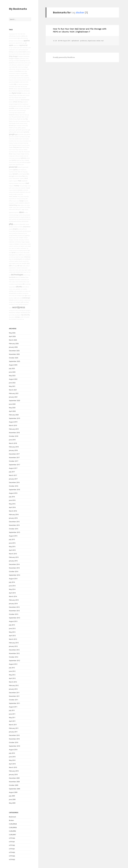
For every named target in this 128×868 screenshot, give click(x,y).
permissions (23, 219)
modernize (20, 194)
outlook (11, 215)
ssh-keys (14, 266)
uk (26, 287)
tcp (10, 275)
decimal (23, 87)
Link (56, 41)
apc (24, 43)
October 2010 (14, 742)
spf (21, 263)
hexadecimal (27, 141)
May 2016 (12, 504)
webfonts (17, 300)
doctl (13, 98)
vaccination (20, 291)
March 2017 (13, 475)
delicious (85, 41)
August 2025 (13, 365)
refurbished (18, 242)
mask (13, 188)
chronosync (23, 69)
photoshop (25, 221)
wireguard (25, 304)
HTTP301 (12, 842)
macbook (25, 181)
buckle (25, 63)
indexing (27, 154)
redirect (27, 240)
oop (23, 209)
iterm (23, 160)
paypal (22, 217)
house (23, 145)
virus (10, 296)
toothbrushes (22, 282)
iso (21, 160)
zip (23, 319)
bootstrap (23, 61)
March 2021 (13, 390)
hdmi (10, 139)
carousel (27, 65)
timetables (17, 280)
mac (20, 181)
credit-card (22, 82)
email (29, 106)
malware (11, 186)
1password (12, 34)
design (15, 89)
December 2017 (14, 454)
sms (13, 259)
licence (17, 176)
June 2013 (12, 628)
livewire (22, 178)
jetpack (20, 167)
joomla (11, 170)
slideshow (27, 257)
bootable (17, 61)
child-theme (12, 69)
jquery (16, 169)
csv (17, 84)
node (11, 207)
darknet (21, 84)
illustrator (27, 152)
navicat (26, 201)
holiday (11, 143)
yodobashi (14, 319)
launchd (20, 174)
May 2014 (12, 589)
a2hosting (12, 36)
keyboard (24, 170)
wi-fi (14, 302)
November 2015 (14, 525)
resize (29, 244)
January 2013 (13, 646)
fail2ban (17, 115)
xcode (22, 317)
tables (29, 270)
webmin (22, 300)
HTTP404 (12, 856)
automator (12, 50)
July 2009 (12, 796)
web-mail (19, 298)
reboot (26, 238)
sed (29, 250)
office (29, 207)
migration (22, 192)
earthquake (12, 106)
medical (15, 190)
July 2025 (12, 368)
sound (20, 261)
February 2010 (14, 771)
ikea (20, 152)
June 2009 (12, 799)
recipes (11, 240)
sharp (17, 255)
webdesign (26, 298)
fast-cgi (27, 115)
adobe (23, 36)
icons (16, 152)
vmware (19, 295)
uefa (24, 287)
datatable (12, 87)
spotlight (24, 263)
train (28, 282)
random (21, 238)
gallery (20, 128)
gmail (18, 132)
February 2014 (14, 600)
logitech (15, 181)
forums (11, 125)
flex (27, 119)
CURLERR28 (13, 824)
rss (10, 248)
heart (21, 139)
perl (18, 219)
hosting (26, 143)
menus (11, 192)
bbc (10, 54)
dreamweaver (25, 100)
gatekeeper (12, 130)
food (10, 123)
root (26, 246)
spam (10, 263)
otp (27, 212)
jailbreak (24, 162)
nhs (25, 205)
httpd (14, 150)
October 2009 (14, 785)
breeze (28, 61)
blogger (15, 56)
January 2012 (13, 689)
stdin (24, 266)
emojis (16, 108)
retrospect (21, 246)
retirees (16, 246)
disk (29, 93)
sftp (25, 253)
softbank (28, 259)
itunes (27, 160)
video (26, 291)
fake (21, 115)
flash (19, 119)
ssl (18, 266)
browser (12, 63)
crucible (11, 84)
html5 (24, 147)
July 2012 (12, 668)
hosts (10, 145)
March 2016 (13, 511)
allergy (26, 38)
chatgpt (26, 67)
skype (22, 257)
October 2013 (14, 614)
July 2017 (12, 472)
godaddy (27, 132)
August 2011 (13, 707)
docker (28, 95)
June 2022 (12, 383)
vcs (24, 291)
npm (18, 207)
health (17, 139)
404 (24, 34)
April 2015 (12, 550)
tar (27, 272)
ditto (19, 95)
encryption (27, 108)
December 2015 (14, 522)
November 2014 (14, 568)
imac (11, 154)
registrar (11, 244)
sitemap (13, 257)
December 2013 (14, 607)
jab (21, 162)
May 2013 (12, 632)
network (21, 203)
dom (20, 98)
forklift (18, 123)
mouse (19, 199)
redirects (12, 242)
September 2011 (14, 703)
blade (24, 54)
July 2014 (12, 582)
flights (11, 121)
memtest (25, 190)
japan (29, 162)
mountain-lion (13, 199)
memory (20, 190)
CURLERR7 (12, 835)
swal (20, 270)
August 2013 (13, 621)
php (11, 224)
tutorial (20, 284)
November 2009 (14, 782)
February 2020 (14, 415)
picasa (27, 224)
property (20, 235)
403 (22, 34)
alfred (22, 38)
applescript (23, 45)
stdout (28, 266)
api (26, 43)
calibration (14, 65)
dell (26, 87)
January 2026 (13, 347)
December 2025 (14, 351)
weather (11, 298)
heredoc (11, 141)
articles (15, 48)
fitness (15, 119)
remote (16, 244)
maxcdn (23, 188)
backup (11, 52)
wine (17, 304)
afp (26, 36)
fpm (15, 126)
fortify (25, 123)
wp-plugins (18, 315)
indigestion (12, 156)
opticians (16, 212)
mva (18, 201)
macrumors (22, 183)
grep (25, 134)
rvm (15, 248)
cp (30, 80)
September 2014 (14, 575)
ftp (27, 126)
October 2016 (14, 486)
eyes (24, 113)
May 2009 (12, 803)
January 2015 (13, 561)
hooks (21, 143)
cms (23, 71)
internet (26, 156)
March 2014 (13, 596)
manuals (22, 186)
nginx (22, 205)
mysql (21, 201)
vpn (23, 295)
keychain (11, 172)
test (16, 277)
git (29, 130)
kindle (16, 172)
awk (20, 50)
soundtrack (25, 261)
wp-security (25, 315)
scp (27, 248)
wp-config (12, 315)
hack (13, 137)
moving (23, 199)
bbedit (13, 54)
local (26, 178)
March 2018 (13, 443)
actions (19, 36)
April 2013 (12, 636)
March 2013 (13, 639)
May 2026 (12, 333)
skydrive (18, 257)
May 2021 (12, 386)
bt (15, 63)
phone (29, 219)
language (25, 172)
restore (11, 246)
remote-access (23, 244)
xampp (17, 317)
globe (15, 132)
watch (29, 296)
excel (18, 110)
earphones (25, 104)
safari (18, 248)
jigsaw (24, 167)
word (10, 308)
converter (17, 76)
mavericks (18, 188)
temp (29, 275)
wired (20, 304)
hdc (26, 137)
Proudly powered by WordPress (64, 57)
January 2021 (13, 397)
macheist (11, 183)
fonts (28, 121)
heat (24, 139)
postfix (20, 231)
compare (18, 73)
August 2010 (13, 750)
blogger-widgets (14, 58)
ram (17, 238)
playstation (27, 227)
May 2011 (12, 718)
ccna (13, 67)
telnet (25, 275)
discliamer (25, 93)
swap (23, 270)
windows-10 (12, 304)
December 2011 (14, 693)
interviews (12, 158)
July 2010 (12, 753)
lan (21, 172)
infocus (17, 156)
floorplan (16, 121)
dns (21, 95)
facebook (12, 115)
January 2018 (13, 450)
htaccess (16, 147)
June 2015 (12, 543)
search (25, 250)
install (21, 156)
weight (11, 302)
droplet (11, 104)
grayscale (21, 134)
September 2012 (14, 661)
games (24, 128)
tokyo (14, 282)
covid (28, 80)
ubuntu (19, 287)
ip (18, 158)
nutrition (22, 207)
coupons (11, 80)
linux (21, 176)
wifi (22, 302)
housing (27, 145)
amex (16, 41)
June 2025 (12, 372)
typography (12, 287)
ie (18, 152)
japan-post (12, 165)
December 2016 (14, 482)
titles (10, 282)
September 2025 (14, 361)
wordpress (19, 307)
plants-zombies (18, 227)
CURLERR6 (12, 831)
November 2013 (14, 611)
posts (10, 233)
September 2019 (14, 418)
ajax (19, 38)
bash (24, 52)
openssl (11, 212)
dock (24, 95)
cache (29, 63)
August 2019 (13, 422)
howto (11, 147)
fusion (11, 128)
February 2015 (14, 557)
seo (10, 253)
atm (21, 48)
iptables (14, 160)
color (26, 71)
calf (10, 65)
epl (10, 111)
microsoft (16, 192)
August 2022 (13, 379)
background (25, 50)
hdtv (13, 139)
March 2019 (13, 425)
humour (21, 150)
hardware (22, 137)
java (23, 165)
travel (16, 284)
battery (28, 52)
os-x (21, 212)
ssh (10, 266)
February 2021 (14, 393)
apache (27, 41)
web (15, 298)
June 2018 (12, 440)
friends (24, 126)
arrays (11, 48)
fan (23, 115)
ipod (10, 160)
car (23, 65)
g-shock (15, 128)
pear (10, 219)
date (16, 87)
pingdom (11, 227)
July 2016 (12, 497)
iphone (24, 158)
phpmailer (22, 224)
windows (26, 302)
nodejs (14, 207)
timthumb (24, 280)
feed (10, 117)
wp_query (12, 317)
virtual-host (12, 293)
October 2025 (14, 358)
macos (16, 183)
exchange (23, 110)
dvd (19, 104)
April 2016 (12, 507)
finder (27, 117)
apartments (19, 43)
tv (24, 284)
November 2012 (14, 653)
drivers (11, 102)
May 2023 (12, 376)
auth (29, 48)
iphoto (28, 158)
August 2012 (13, 664)
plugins (15, 229)
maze (10, 190)
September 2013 (14, 618)
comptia (11, 76)
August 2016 (13, 493)
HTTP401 (12, 849)
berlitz (17, 54)
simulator (28, 255)
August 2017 (13, 468)
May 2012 (12, 675)
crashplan (16, 82)
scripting (20, 250)
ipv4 (18, 160)
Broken (11, 820)
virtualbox (19, 293)
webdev (11, 300)
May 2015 (12, 547)
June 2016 (12, 500)
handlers (17, 137)
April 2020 (12, 411)
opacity (26, 210)
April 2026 (12, 336)
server (14, 252)
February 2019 (14, 429)
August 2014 (13, 579)
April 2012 (12, 678)
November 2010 (14, 739)
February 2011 (14, 728)
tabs (14, 272)
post (17, 231)
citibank (11, 71)
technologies (17, 275)
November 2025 (14, 354)
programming (13, 235)
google (12, 134)
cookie (22, 76)
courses (24, 80)
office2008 (12, 210)
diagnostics (21, 91)
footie (14, 123)
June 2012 (12, 671)
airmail (11, 38)
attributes (25, 48)
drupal (15, 104)
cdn (16, 67)
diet (10, 93)
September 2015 (14, 532)
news (19, 205)
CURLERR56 (13, 827)
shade (28, 253)
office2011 (18, 209)
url (21, 289)
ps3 (24, 236)
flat (21, 119)
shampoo (12, 255)
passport (28, 215)
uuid (15, 291)
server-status (20, 253)
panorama (22, 215)
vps (26, 295)
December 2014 (14, 564)
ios (16, 158)
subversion (12, 270)
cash (10, 67)
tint (28, 280)
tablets (11, 272)
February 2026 (14, 344)
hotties (19, 145)
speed (18, 263)
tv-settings (28, 284)
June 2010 (12, 757)
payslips (27, 217)
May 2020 (12, 408)
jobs (27, 167)
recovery (21, 240)
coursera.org (18, 80)
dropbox (25, 102)
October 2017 (14, 461)
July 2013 (12, 625)
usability (25, 289)
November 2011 (14, 696)
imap (22, 154)
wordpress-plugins (25, 310)
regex (23, 242)
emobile (12, 108)
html (21, 147)
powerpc (15, 233)
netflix (17, 203)
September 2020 (14, 401)
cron (27, 82)
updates (18, 289)
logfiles (11, 181)
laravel (15, 174)
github (11, 132)
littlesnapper (16, 178)
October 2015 (14, 529)
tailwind (18, 272)
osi (25, 212)
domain (24, 98)
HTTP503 (12, 860)
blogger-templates (24, 56)
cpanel (11, 82)
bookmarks (22, 59)
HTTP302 (12, 845)
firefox (11, 119)
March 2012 (13, 682)
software (12, 261)
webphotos (27, 300)
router (29, 246)
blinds (28, 54)
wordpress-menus (14, 310)
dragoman (17, 100)
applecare (16, 45)
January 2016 (13, 518)
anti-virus (20, 41)
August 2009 (13, 792)
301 (17, 34)
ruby (12, 248)
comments (12, 73)
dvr (21, 104)
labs (19, 172)
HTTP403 (12, 852)
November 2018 (14, 433)
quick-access (12, 238)
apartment (12, 43)
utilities (11, 291)
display (11, 95)
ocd (26, 207)
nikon (28, 205)
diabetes (15, 91)
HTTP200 (12, 838)
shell (20, 255)
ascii (18, 48)
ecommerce (20, 106)
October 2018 (14, 436)
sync (26, 270)
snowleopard (18, 259)
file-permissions (17, 117)
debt (19, 87)
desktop (20, 89)
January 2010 (13, 775)
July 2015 (12, 539)
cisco (28, 69)
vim (29, 291)
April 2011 (12, 721)
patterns (18, 217)
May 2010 (12, 760)
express (20, 113)
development (26, 89)
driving (20, 102)
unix (14, 289)
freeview (19, 126)
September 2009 (14, 789)
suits (17, 270)
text (19, 277)
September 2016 (14, 490)
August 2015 (13, 536)
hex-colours (20, 141)
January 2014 (13, 604)
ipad (20, 158)
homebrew (16, 143)
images (18, 154)
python (27, 235)
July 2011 (12, 710)
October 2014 (14, 571)
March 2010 (13, 767)
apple (11, 45)
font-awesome (22, 121)
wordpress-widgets (15, 312)
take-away (23, 272)
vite (16, 296)
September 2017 (14, 465)
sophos (16, 261)
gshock (28, 134)
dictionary (27, 91)
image (14, 154)
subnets (19, 268)
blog (11, 56)
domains (12, 100)
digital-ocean (17, 93)
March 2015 (13, 554)
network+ (27, 203)
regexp (27, 242)
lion (24, 176)
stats (21, 266)
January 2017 (13, 479)
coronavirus (20, 78)
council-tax (26, 78)
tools (17, 282)
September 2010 (14, 746)
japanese (18, 165)
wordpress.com (25, 312)
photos (19, 221)
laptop (11, 174)
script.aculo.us (13, 250)
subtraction (24, 268)
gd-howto (19, 130)
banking (16, 52)
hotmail (15, 145)
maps (26, 186)
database (26, 84)
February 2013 (14, 643)
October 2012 (14, 657)
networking (13, 205)
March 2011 (13, 725)
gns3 (22, 132)
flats (24, 119)
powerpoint (21, 233)
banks (20, 52)
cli (14, 71)
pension (14, 219)
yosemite (19, 319)
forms (22, 123)
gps (16, 134)
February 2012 (14, 685)
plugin (11, 229)
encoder (21, 108)
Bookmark (12, 817)
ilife (23, 152)
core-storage (13, 78)
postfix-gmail (27, 231)
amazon (11, 41)
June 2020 (12, 404)
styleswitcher (13, 268)
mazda (28, 188)
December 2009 (14, 778)
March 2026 (13, 340)
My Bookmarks (18, 9)
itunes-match (13, 162)
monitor (26, 196)
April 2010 (12, 764)
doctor (17, 98)
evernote (14, 111)
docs (10, 98)
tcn (29, 272)
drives (15, 102)
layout (24, 174)
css (15, 84)
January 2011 (13, 732)
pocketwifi (21, 229)
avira (17, 50)
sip (10, 257)
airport (15, 38)
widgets (18, 302)
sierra (24, 255)
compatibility (24, 73)
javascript (13, 167)
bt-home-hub (20, 63)
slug (10, 259)
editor (25, 106)
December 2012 (14, 650)
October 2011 (14, 700)
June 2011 (12, 714)
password (12, 217)
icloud (25, 150)
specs (14, 263)
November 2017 (14, 458)
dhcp (10, 91)
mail (27, 183)
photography (13, 221)
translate (12, 284)
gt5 (10, 137)
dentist (11, 89)
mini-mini (28, 192)
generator (25, 130)
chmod (18, 69)
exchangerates (13, 113)
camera (19, 65)
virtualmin (25, 293)
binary (21, 54)
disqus (15, 95)
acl (16, 36)
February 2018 (14, 447)
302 (19, 34)
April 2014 (12, 593)
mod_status (20, 197)
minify (11, 194)
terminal (12, 277)
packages (16, 215)
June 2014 (12, 586)
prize (26, 233)
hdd (29, 137)
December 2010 (14, 735)
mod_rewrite (13, 196)
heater (27, 139)
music (14, 201)
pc (30, 217)
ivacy (18, 162)
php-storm (16, 224)
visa (13, 295)
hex (15, 141)
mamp (16, 186)
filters (23, 117)
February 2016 (14, 514)
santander (23, 248)
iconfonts (12, 152)
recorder (16, 240)
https (17, 150)
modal (15, 194)
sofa (24, 259)
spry (28, 263)
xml (25, 317)
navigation (12, 203)
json (19, 170)
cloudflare (18, 71)
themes (23, 277)
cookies (26, 76)
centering (20, 67)
